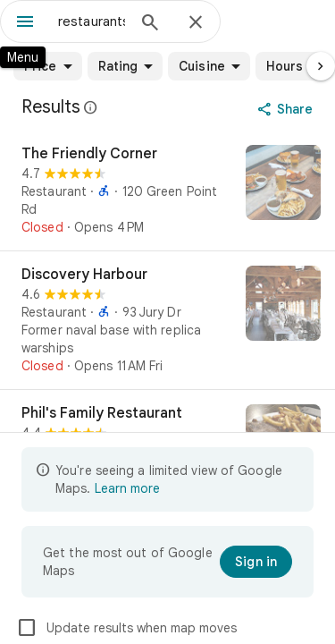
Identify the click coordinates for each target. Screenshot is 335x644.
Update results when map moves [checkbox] (126, 628)
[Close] (196, 23)
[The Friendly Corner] (167, 191)
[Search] (150, 24)
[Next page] (321, 66)
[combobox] (92, 21)
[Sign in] (256, 562)
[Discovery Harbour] (167, 320)
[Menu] (25, 23)
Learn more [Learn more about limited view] (127, 488)
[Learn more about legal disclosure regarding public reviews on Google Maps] (91, 107)
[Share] (287, 109)
